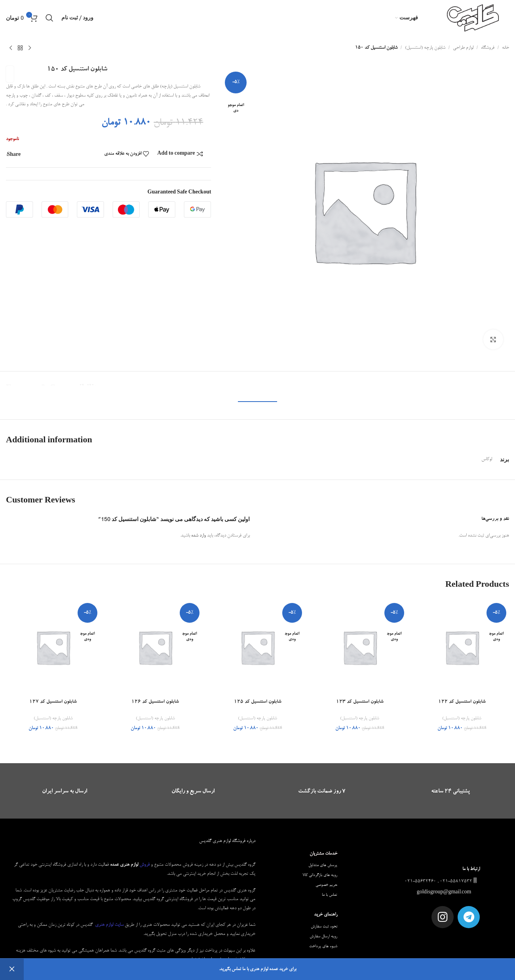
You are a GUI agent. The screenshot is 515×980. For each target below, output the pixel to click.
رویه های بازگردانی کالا (320, 875)
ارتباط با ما (471, 869)
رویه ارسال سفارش (323, 936)
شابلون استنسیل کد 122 (462, 702)
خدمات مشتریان (323, 854)
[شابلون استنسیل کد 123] (360, 647)
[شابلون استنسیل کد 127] (53, 647)
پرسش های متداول (323, 865)
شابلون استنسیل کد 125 (258, 702)
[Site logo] (473, 19)
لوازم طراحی (463, 48)
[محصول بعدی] (11, 48)
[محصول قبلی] (30, 48)
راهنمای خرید (326, 915)
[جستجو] (49, 18)
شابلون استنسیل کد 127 (53, 702)
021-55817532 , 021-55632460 (441, 881)
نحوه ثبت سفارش (324, 927)
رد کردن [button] (12, 969)
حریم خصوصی (326, 885)
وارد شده (199, 536)
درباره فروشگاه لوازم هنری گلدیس (227, 841)
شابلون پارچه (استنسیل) (425, 48)
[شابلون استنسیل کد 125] (257, 647)
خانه (505, 48)
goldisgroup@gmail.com (445, 893)
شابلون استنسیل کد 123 (360, 702)
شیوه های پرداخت (323, 946)
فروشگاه (488, 48)
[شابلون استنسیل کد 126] (155, 647)
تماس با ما (330, 895)
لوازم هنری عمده (124, 865)
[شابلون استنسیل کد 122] (462, 647)
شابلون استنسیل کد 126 (155, 702)
